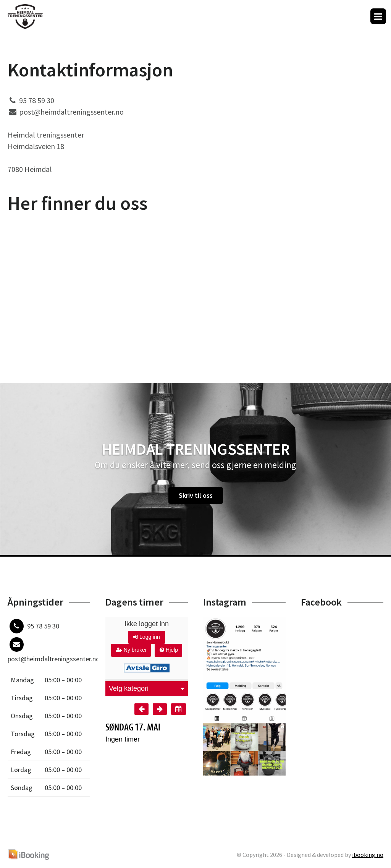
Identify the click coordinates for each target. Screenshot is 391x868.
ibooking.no (368, 855)
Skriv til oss (196, 495)
